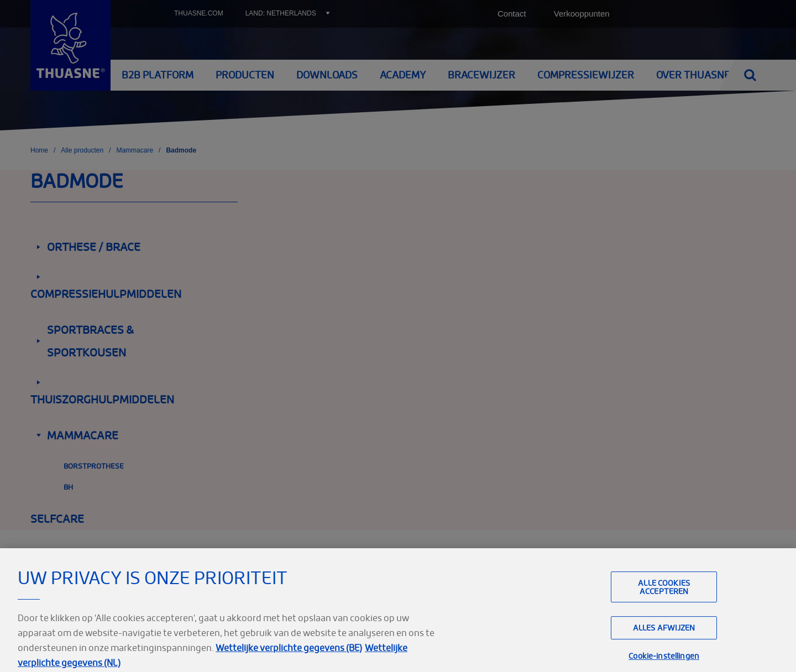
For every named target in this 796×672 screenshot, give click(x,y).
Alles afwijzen (664, 639)
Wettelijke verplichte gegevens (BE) (289, 658)
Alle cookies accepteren (664, 597)
